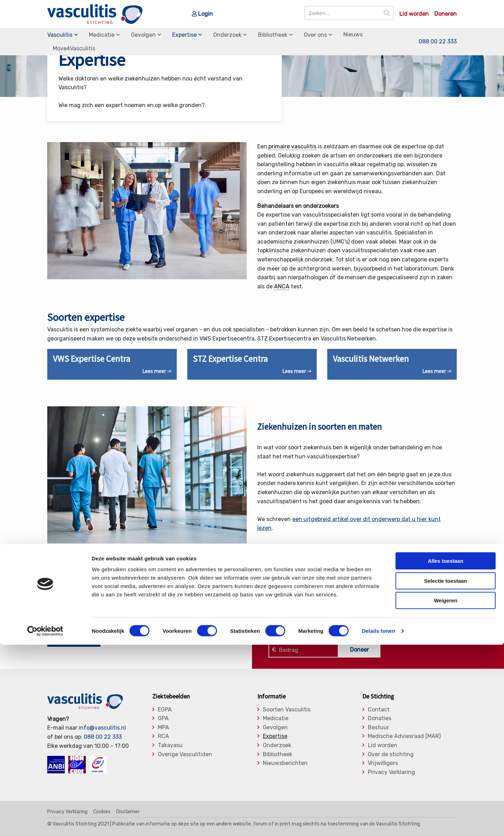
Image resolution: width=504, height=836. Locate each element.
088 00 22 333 (438, 41)
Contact (379, 710)
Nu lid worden (74, 640)
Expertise (184, 35)
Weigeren (445, 792)
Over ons (315, 35)
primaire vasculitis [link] (292, 146)
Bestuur (379, 728)
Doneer (359, 650)
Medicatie (102, 35)
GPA (163, 718)
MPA (163, 728)
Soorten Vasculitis (287, 710)
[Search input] (343, 13)
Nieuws (353, 34)
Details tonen (378, 822)
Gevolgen (143, 35)
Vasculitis (60, 35)
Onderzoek (227, 35)
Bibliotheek (273, 35)
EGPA (165, 710)
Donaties (380, 718)
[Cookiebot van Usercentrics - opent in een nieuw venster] (45, 822)
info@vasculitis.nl (102, 728)
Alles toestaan (446, 752)
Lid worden (414, 14)
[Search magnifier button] (387, 13)
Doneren (446, 14)
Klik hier (279, 632)
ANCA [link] (282, 286)
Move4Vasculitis (74, 48)
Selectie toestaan (446, 772)
